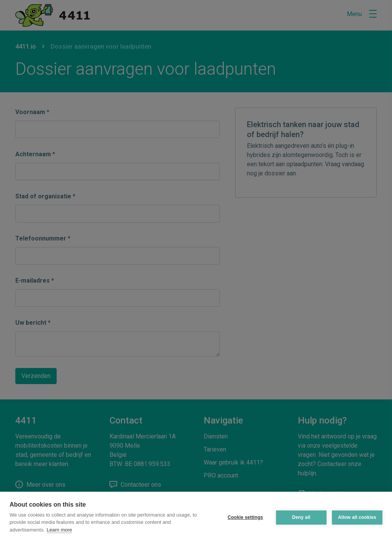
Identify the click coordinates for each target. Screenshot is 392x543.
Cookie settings (245, 517)
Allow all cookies (357, 517)
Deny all (301, 517)
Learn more (59, 530)
